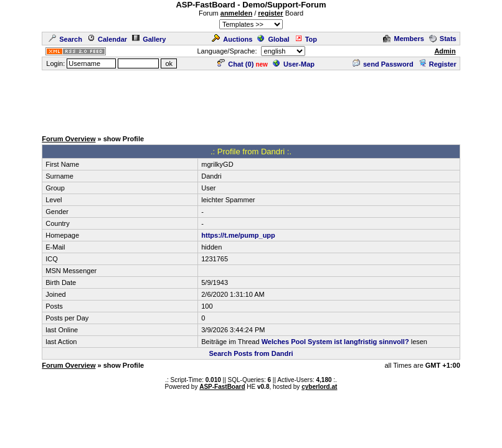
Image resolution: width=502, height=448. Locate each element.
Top (306, 39)
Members (403, 39)
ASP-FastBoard (222, 387)
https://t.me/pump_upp (238, 235)
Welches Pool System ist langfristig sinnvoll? (335, 342)
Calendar (107, 39)
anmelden (236, 13)
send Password (383, 64)
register (270, 13)
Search (65, 39)
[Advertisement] (251, 100)
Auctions (232, 39)
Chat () (235, 64)
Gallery (149, 39)
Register (438, 64)
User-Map (294, 64)
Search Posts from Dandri (251, 353)
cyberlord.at (319, 387)
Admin (445, 51)
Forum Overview (69, 139)
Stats (443, 39)
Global (273, 39)
